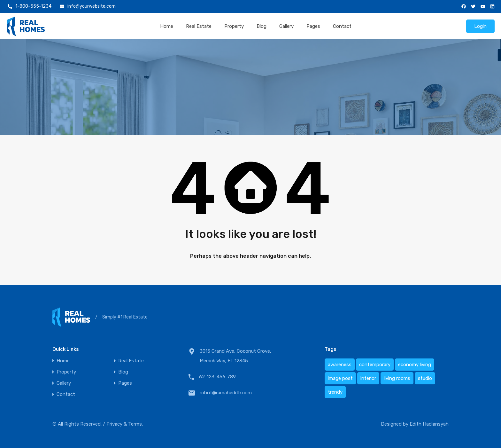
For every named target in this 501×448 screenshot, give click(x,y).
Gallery (286, 26)
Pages (313, 26)
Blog (262, 26)
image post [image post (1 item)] (340, 378)
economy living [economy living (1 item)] (415, 365)
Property (234, 26)
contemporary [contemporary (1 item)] (375, 365)
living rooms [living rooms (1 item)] (397, 378)
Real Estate (199, 26)
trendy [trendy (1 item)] (335, 392)
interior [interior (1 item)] (368, 378)
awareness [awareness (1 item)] (340, 365)
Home (167, 26)
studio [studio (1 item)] (425, 378)
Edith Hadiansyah (429, 424)
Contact (342, 26)
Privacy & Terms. (125, 424)
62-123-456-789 (217, 377)
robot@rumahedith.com (226, 393)
